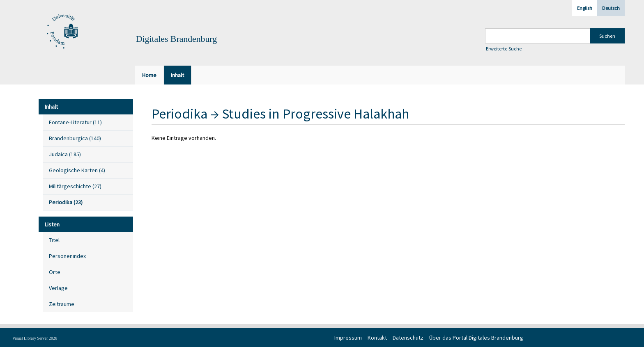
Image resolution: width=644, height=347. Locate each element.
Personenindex (67, 256)
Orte (55, 272)
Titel (54, 240)
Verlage (58, 288)
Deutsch (611, 8)
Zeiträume (62, 304)
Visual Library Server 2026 (35, 338)
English (585, 8)
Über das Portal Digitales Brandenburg (476, 338)
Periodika (179, 114)
